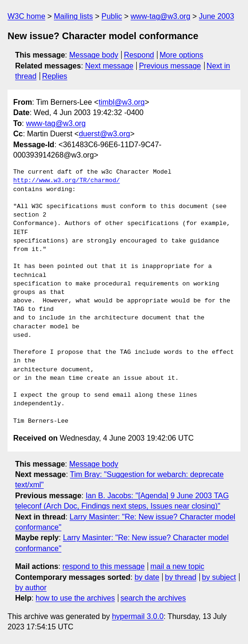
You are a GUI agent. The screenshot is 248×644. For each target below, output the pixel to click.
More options (182, 55)
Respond (139, 55)
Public (112, 16)
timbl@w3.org (122, 102)
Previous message (170, 66)
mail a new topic (178, 566)
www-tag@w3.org (161, 16)
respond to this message (103, 566)
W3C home (26, 16)
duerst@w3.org (104, 134)
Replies (54, 76)
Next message (109, 66)
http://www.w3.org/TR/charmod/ (66, 181)
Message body (94, 55)
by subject (219, 577)
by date (147, 577)
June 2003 (217, 16)
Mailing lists (73, 16)
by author (31, 588)
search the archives (153, 598)
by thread (181, 577)
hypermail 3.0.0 (137, 616)
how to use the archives (75, 598)
